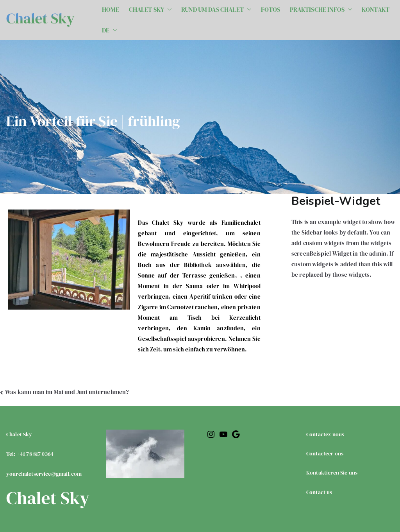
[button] (168, 10)
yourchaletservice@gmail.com (44, 474)
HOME (111, 9)
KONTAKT (376, 9)
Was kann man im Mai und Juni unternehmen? (67, 392)
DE (110, 30)
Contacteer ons (325, 453)
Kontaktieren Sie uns (332, 473)
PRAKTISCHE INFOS (321, 10)
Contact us (319, 492)
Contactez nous (325, 434)
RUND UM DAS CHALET (216, 10)
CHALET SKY (151, 10)
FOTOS (271, 9)
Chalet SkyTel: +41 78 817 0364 (44, 454)
